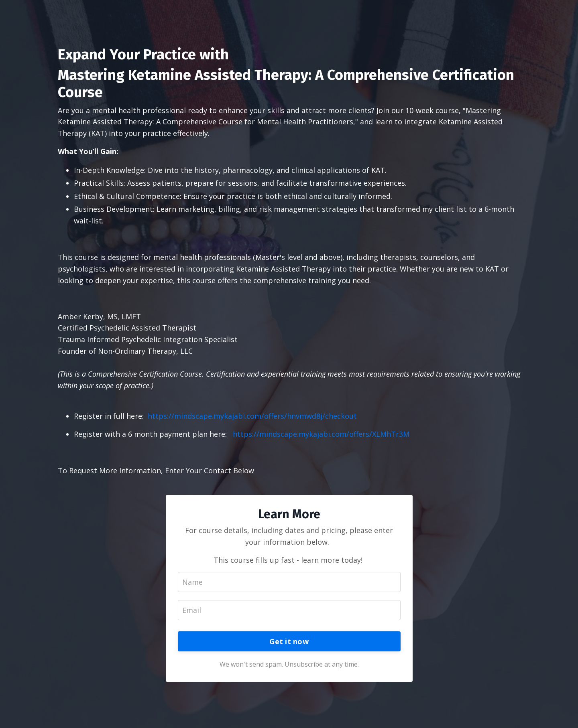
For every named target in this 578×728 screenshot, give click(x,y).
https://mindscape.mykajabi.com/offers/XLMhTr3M (321, 434)
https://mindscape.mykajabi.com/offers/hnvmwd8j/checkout (251, 416)
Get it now (289, 641)
